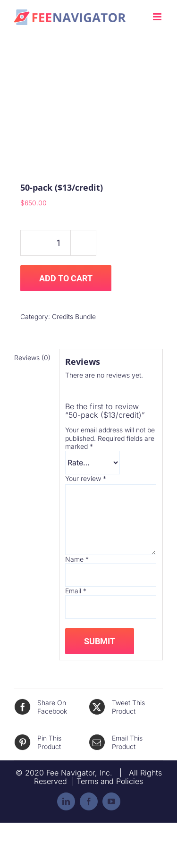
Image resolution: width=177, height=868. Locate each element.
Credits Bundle (74, 316)
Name (77, 559)
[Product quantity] (58, 243)
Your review (86, 478)
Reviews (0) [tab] (32, 358)
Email (76, 591)
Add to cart (66, 278)
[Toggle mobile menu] (158, 17)
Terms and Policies (110, 781)
